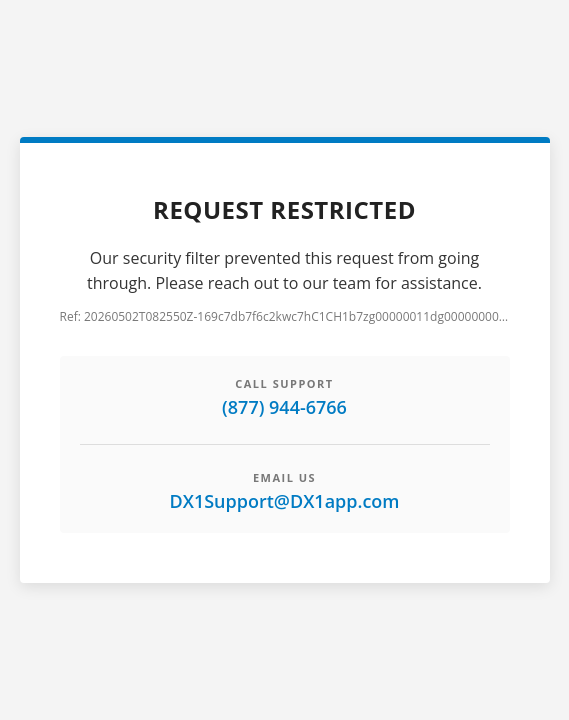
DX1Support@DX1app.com (284, 501)
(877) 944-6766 (284, 407)
